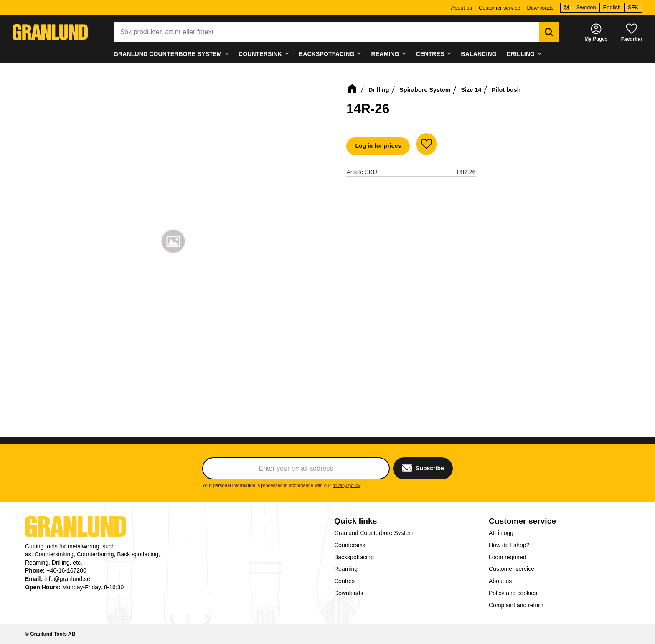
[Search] (549, 32)
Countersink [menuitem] (260, 54)
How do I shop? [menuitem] (509, 545)
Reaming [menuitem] (385, 54)
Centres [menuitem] (430, 54)
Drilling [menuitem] (521, 54)
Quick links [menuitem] (355, 521)
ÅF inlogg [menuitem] (501, 533)
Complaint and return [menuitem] (516, 605)
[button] (632, 32)
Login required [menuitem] (508, 557)
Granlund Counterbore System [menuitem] (168, 54)
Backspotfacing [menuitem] (326, 54)
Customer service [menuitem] (500, 8)
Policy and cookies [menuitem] (513, 593)
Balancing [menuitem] (479, 54)
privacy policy (346, 485)
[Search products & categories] (326, 32)
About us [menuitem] (461, 8)
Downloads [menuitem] (540, 8)
